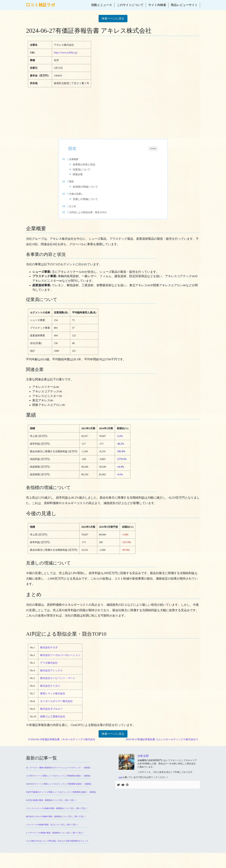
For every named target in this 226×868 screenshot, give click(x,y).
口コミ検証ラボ (41, 5)
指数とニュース (102, 5)
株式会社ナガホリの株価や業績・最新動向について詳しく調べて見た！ (56, 822)
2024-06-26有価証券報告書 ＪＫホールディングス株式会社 (62, 745)
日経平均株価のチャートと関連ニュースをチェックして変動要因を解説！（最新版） (62, 798)
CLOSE (153, 149)
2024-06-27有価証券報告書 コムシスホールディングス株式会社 (162, 745)
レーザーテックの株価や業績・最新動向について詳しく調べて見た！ (55, 839)
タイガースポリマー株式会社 (56, 707)
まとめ (79, 211)
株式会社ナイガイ (50, 692)
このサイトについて (130, 5)
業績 (78, 183)
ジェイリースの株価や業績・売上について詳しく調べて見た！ (52, 830)
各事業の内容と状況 (90, 165)
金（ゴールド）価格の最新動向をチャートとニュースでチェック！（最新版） (59, 773)
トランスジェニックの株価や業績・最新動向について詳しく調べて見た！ (57, 814)
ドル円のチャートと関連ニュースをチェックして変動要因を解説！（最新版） (59, 782)
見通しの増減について (91, 202)
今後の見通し (82, 197)
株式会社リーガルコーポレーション (60, 661)
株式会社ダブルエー (51, 715)
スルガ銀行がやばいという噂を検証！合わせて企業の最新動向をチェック (57, 847)
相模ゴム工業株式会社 (53, 722)
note (121, 783)
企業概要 (80, 159)
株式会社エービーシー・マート (58, 684)
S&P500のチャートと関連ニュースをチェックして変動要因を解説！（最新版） (59, 790)
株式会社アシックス (51, 676)
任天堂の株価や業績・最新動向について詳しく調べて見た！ (51, 806)
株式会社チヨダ (49, 653)
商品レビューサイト (184, 5)
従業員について (87, 170)
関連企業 (84, 174)
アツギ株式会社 (49, 669)
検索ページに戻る (113, 18)
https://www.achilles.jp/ (66, 53)
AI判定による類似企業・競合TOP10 (94, 217)
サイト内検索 (157, 5)
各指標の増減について (91, 188)
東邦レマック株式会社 (53, 699)
